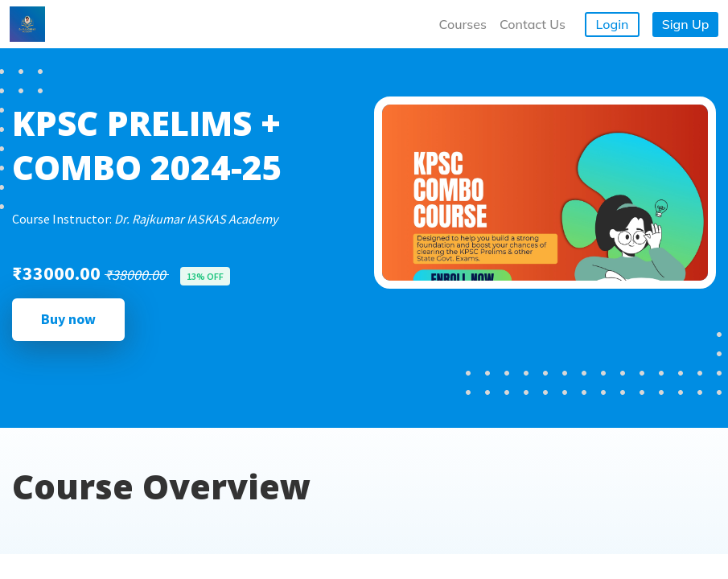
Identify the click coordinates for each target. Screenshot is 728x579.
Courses (463, 24)
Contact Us (533, 24)
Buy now (68, 319)
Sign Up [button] (686, 24)
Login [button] (613, 24)
